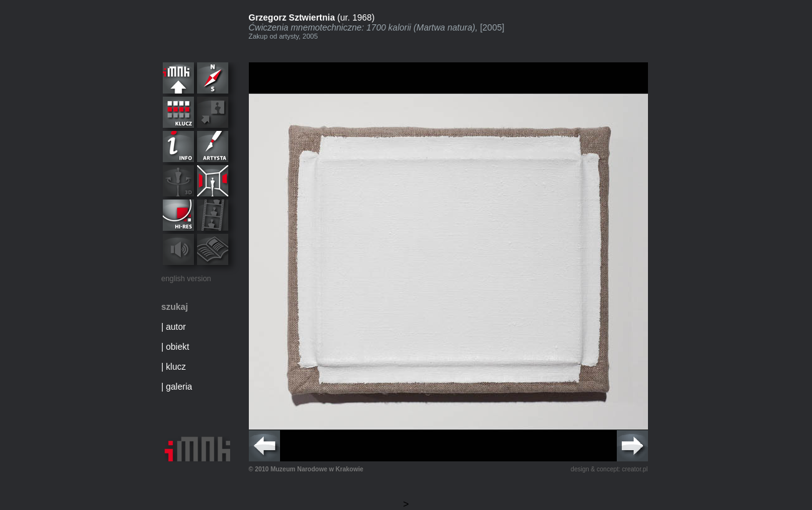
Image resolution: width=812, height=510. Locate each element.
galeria (179, 387)
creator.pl (635, 469)
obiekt (177, 347)
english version (186, 279)
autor (176, 327)
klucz (176, 367)
